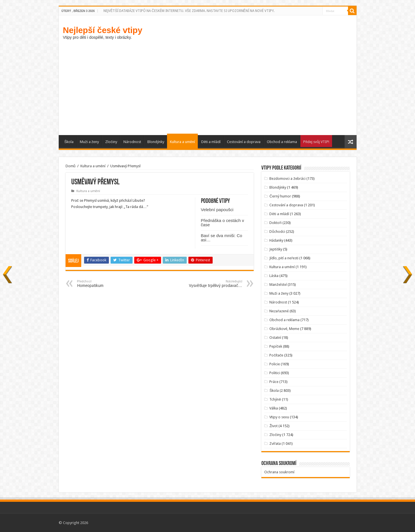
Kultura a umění (182, 142)
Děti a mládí (211, 142)
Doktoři (275, 223)
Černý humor (280, 196)
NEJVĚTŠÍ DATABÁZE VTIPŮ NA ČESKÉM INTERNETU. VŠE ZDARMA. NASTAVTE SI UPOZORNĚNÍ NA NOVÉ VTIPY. (189, 11)
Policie (275, 364)
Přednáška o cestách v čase (223, 223)
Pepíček (276, 346)
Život (273, 426)
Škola (69, 142)
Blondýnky (156, 142)
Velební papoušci (217, 210)
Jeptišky (276, 249)
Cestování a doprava (244, 142)
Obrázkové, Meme (284, 329)
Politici (275, 373)
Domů (71, 166)
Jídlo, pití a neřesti (284, 258)
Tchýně (275, 399)
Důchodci (277, 232)
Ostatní (275, 338)
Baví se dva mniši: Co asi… (222, 238)
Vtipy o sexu (279, 417)
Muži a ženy (89, 142)
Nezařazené (279, 311)
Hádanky (276, 240)
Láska (274, 276)
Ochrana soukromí (279, 472)
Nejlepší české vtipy (103, 30)
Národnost (132, 142)
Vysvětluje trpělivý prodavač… (213, 284)
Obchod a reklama (282, 142)
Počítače (276, 355)
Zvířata (275, 444)
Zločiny (111, 142)
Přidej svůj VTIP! (316, 142)
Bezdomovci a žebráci (287, 179)
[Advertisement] (208, 87)
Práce (274, 382)
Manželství (278, 285)
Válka (274, 408)
